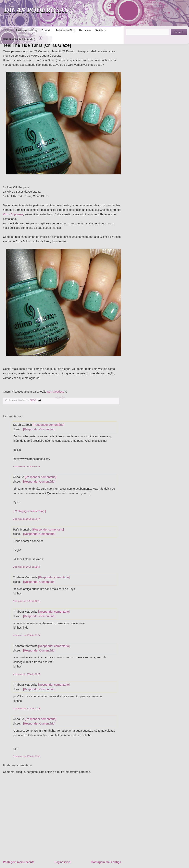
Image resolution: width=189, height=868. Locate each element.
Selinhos (101, 30)
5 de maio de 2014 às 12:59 (26, 567)
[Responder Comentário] (39, 429)
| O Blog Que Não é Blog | (30, 511)
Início (8, 30)
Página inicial (63, 862)
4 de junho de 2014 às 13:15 (27, 674)
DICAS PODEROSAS (36, 10)
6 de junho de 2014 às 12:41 (27, 756)
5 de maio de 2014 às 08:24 (26, 467)
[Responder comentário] (48, 425)
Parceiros (85, 30)
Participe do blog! (27, 30)
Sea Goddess (56, 392)
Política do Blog (65, 30)
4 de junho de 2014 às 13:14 (27, 601)
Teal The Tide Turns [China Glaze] (37, 45)
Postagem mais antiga (106, 862)
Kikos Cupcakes (13, 214)
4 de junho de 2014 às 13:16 (27, 709)
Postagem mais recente (19, 862)
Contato (46, 30)
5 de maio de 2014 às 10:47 (26, 519)
